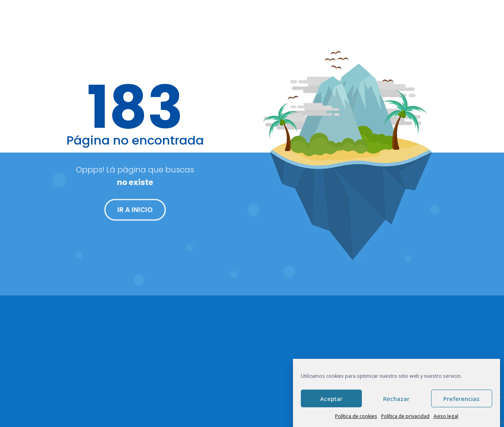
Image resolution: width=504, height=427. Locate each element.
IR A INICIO (135, 213)
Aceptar (331, 399)
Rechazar (396, 399)
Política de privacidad (405, 416)
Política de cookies (356, 416)
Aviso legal (446, 416)
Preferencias (461, 399)
